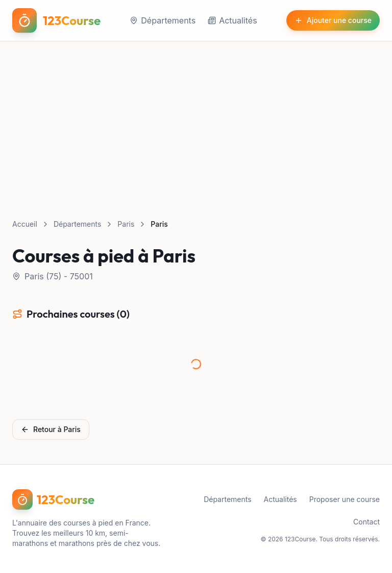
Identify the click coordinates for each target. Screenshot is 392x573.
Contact (366, 522)
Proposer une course (345, 499)
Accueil (25, 224)
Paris (126, 224)
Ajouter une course (333, 20)
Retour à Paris (51, 429)
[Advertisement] (196, 118)
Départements (163, 20)
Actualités (232, 20)
